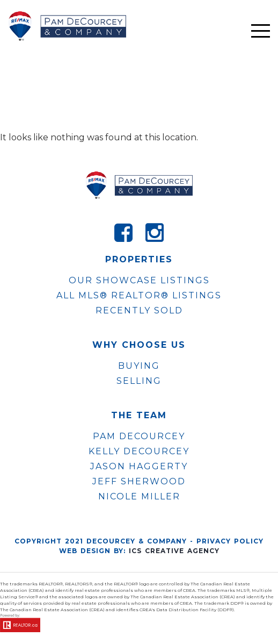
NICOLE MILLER (139, 497)
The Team (139, 416)
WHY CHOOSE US (139, 345)
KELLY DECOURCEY (139, 452)
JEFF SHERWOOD (139, 482)
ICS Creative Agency (174, 551)
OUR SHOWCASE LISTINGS (139, 280)
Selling (139, 381)
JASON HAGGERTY (139, 467)
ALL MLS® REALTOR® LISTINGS (139, 295)
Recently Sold (139, 310)
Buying (139, 366)
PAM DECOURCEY (139, 437)
